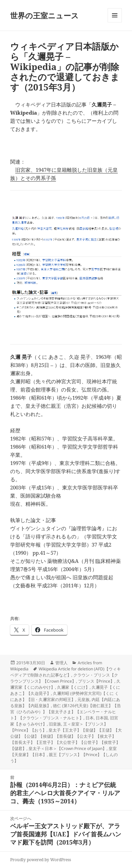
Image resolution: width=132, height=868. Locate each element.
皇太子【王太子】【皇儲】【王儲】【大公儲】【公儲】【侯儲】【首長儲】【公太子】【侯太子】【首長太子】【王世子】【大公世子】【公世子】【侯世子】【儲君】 (66, 739)
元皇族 (83, 699)
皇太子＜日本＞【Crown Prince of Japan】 (68, 748)
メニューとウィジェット (115, 22)
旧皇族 (55, 724)
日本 (90, 718)
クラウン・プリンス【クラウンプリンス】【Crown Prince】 (64, 678)
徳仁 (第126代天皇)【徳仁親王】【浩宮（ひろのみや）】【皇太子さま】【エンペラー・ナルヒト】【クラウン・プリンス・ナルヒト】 (65, 712)
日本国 (102, 718)
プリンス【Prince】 (96, 681)
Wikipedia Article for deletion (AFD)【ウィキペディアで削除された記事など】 (65, 672)
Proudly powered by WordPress (41, 860)
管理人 (61, 663)
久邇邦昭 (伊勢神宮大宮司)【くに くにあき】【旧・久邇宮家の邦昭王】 (64, 696)
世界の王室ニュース (44, 15)
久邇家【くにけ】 (73, 687)
